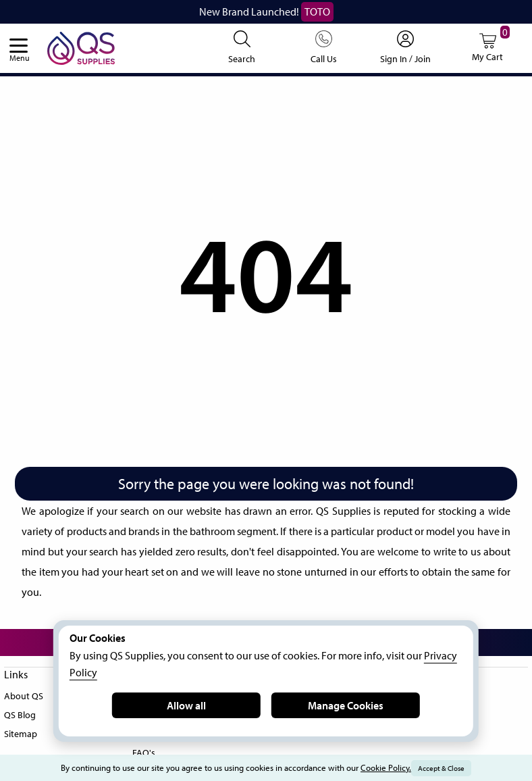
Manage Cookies (346, 705)
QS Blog (22, 713)
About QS (25, 694)
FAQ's (145, 751)
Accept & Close (454, 768)
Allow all (187, 705)
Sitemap (21, 732)
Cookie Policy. (395, 768)
